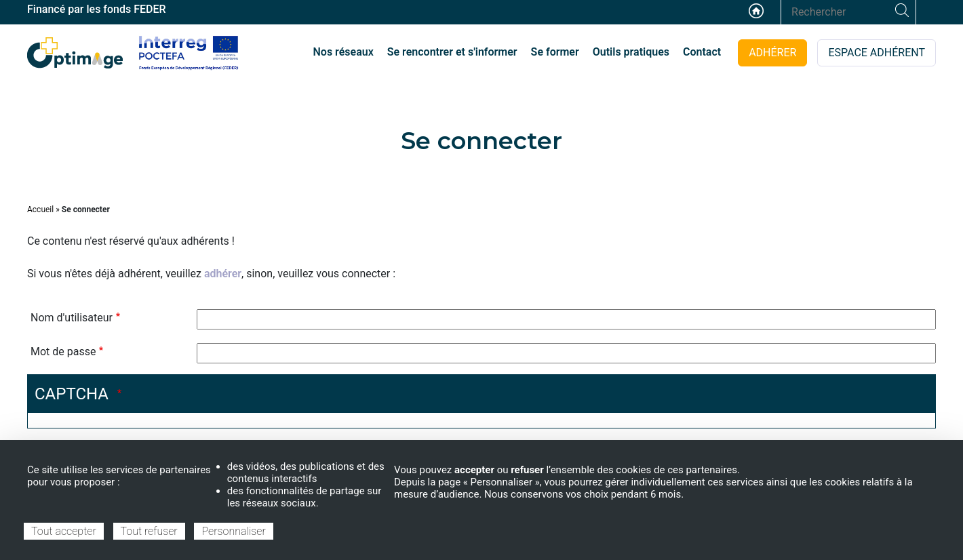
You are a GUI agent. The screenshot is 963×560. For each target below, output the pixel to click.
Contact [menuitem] (702, 52)
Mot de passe (63, 352)
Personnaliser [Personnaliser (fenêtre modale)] (233, 531)
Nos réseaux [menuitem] (343, 52)
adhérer (223, 274)
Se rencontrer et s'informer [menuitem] (452, 52)
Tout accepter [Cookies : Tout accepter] (64, 531)
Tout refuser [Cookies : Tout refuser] (149, 531)
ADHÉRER (772, 53)
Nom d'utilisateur (72, 318)
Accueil (756, 11)
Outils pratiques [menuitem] (631, 52)
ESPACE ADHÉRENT (877, 53)
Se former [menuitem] (555, 52)
